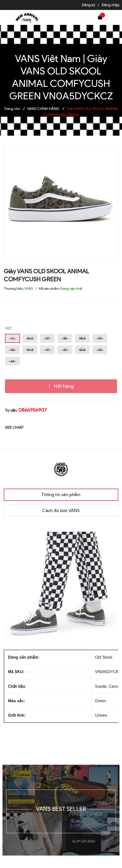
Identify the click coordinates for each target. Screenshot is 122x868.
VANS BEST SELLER (61, 809)
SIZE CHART (14, 428)
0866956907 (33, 410)
